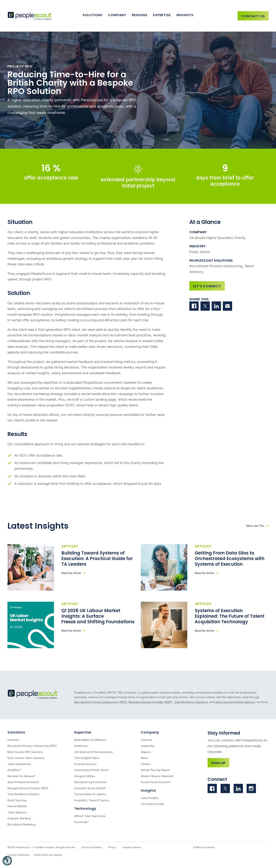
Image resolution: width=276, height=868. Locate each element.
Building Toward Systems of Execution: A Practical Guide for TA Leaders (97, 559)
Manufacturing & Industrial (90, 782)
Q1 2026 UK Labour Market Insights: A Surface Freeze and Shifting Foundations (98, 616)
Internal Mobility (17, 806)
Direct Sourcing (17, 800)
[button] (7, 861)
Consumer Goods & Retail (90, 788)
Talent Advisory (17, 812)
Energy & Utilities (85, 776)
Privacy (112, 847)
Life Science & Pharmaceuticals (94, 752)
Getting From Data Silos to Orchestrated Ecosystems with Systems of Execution (230, 559)
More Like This (255, 526)
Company (117, 15)
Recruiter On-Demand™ (22, 776)
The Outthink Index (152, 804)
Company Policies (131, 847)
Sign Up (218, 763)
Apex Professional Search (23, 782)
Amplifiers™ (14, 770)
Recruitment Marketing (21, 824)
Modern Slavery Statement (157, 776)
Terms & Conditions (91, 847)
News (144, 758)
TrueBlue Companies (204, 847)
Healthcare (81, 746)
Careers (146, 764)
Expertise (162, 15)
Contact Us (253, 16)
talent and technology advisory (235, 702)
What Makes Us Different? (90, 740)
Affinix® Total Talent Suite (90, 816)
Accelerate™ (82, 822)
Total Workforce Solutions (191, 702)
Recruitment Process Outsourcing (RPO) (101, 702)
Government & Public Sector (92, 770)
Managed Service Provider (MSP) (150, 702)
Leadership (148, 746)
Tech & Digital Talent (87, 758)
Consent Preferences (19, 855)
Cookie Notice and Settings (48, 855)
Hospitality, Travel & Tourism (92, 800)
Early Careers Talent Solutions (26, 758)
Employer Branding (19, 818)
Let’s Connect (207, 286)
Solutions (93, 15)
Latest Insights (150, 798)
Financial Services (85, 764)
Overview (13, 740)
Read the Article (71, 573)
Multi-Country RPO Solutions (25, 752)
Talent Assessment (19, 764)
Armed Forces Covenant (156, 782)
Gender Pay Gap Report (155, 770)
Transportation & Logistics (90, 794)
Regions (140, 15)
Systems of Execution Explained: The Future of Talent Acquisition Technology (230, 616)
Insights (185, 15)
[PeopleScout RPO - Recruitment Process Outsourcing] (31, 16)
